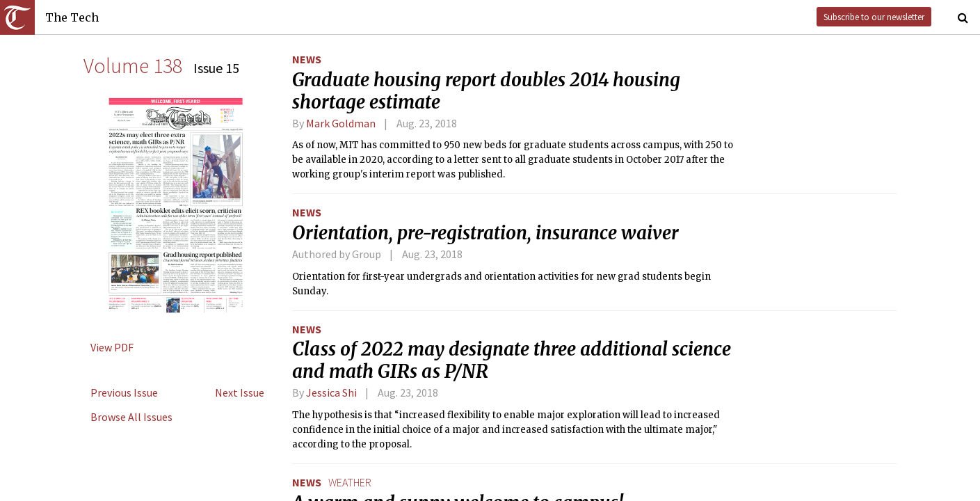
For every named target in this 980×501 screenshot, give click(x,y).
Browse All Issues (131, 417)
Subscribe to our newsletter (874, 17)
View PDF (112, 347)
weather (350, 482)
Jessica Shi (331, 392)
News (307, 59)
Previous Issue (124, 392)
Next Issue (240, 392)
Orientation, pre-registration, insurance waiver (485, 233)
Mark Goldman (341, 123)
